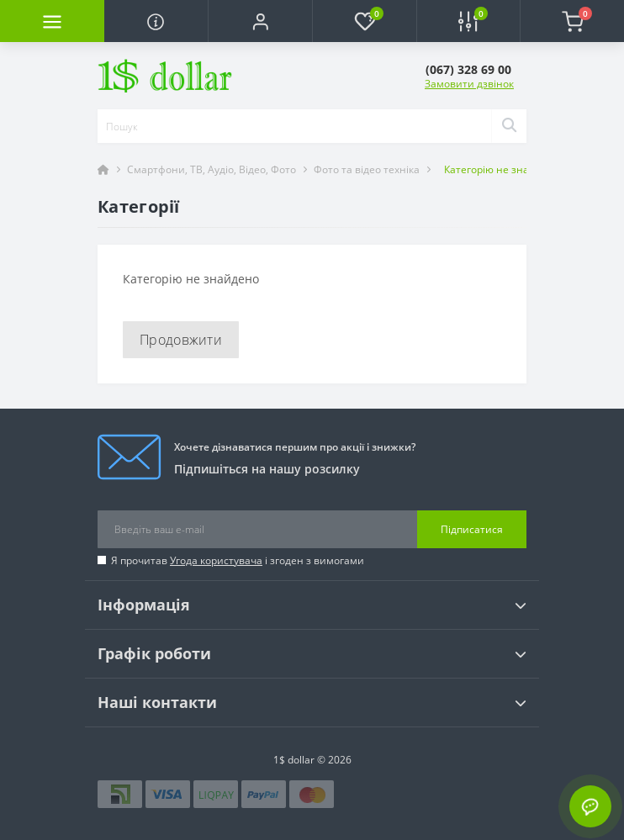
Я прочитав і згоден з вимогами (238, 560)
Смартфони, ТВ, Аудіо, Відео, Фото (212, 169)
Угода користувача (216, 560)
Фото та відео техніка (367, 169)
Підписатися (472, 529)
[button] (260, 21)
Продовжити (181, 340)
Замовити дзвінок (469, 84)
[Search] (509, 126)
